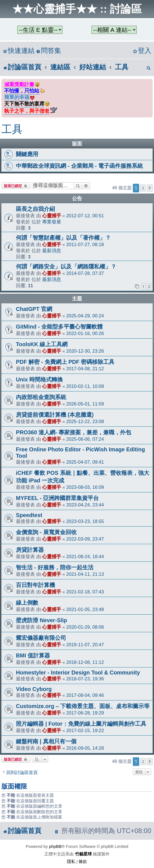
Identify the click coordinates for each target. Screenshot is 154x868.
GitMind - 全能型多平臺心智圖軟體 (59, 327)
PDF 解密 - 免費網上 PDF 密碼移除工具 (65, 362)
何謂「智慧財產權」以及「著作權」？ (63, 238)
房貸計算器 (30, 550)
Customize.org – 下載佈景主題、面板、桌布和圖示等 (83, 706)
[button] (150, 188)
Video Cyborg (34, 689)
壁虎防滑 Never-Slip (41, 620)
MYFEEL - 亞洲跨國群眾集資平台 (57, 498)
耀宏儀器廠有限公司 (41, 638)
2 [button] (143, 188)
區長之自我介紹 (35, 209)
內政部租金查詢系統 (41, 397)
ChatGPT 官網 (34, 309)
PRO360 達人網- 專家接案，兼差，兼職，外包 (74, 432)
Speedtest (29, 515)
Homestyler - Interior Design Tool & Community (78, 673)
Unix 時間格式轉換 (39, 379)
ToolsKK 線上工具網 (42, 344)
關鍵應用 (27, 154)
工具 (12, 129)
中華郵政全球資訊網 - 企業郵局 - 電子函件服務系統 (79, 166)
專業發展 (52, 222)
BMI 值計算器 (33, 655)
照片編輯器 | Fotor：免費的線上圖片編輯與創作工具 (81, 724)
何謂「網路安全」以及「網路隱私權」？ (66, 266)
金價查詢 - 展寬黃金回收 (46, 532)
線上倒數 (27, 603)
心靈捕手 (52, 216)
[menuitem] (49, 51)
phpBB (55, 846)
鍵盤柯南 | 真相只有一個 (46, 741)
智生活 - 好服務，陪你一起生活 (55, 567)
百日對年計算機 (35, 585)
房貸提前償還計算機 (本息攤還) (55, 415)
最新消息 (52, 251)
